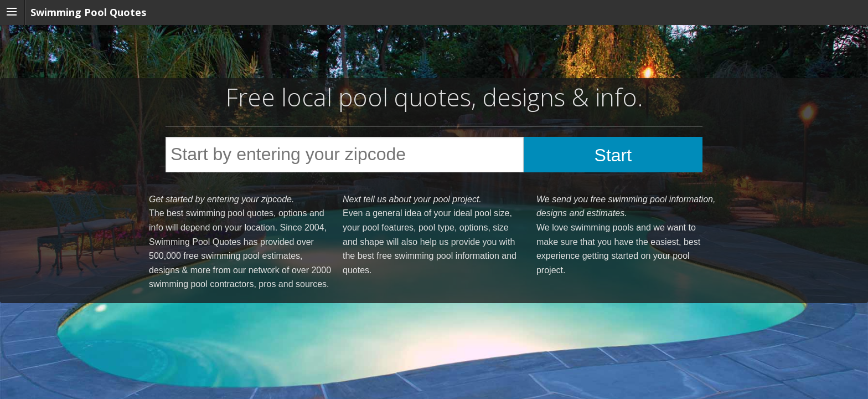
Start (613, 155)
